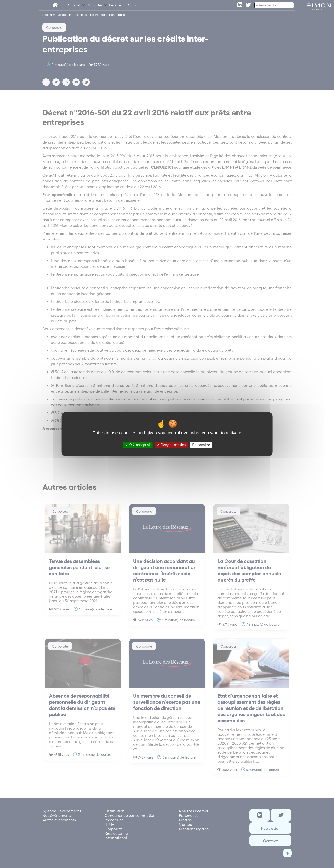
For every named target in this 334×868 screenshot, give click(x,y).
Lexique (115, 6)
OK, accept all (138, 445)
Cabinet (74, 6)
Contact (134, 6)
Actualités (95, 6)
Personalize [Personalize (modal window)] (201, 445)
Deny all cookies (171, 445)
